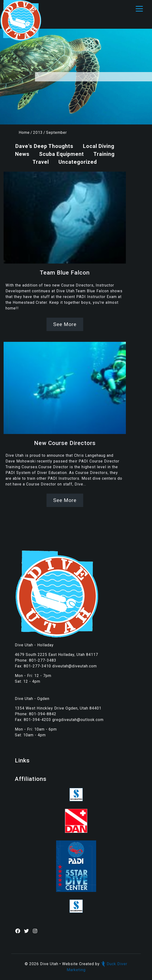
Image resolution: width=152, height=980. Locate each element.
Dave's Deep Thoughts (44, 146)
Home (24, 132)
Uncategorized (78, 162)
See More (65, 324)
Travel (41, 162)
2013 (38, 132)
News (22, 154)
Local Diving (99, 146)
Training (104, 154)
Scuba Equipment (61, 154)
